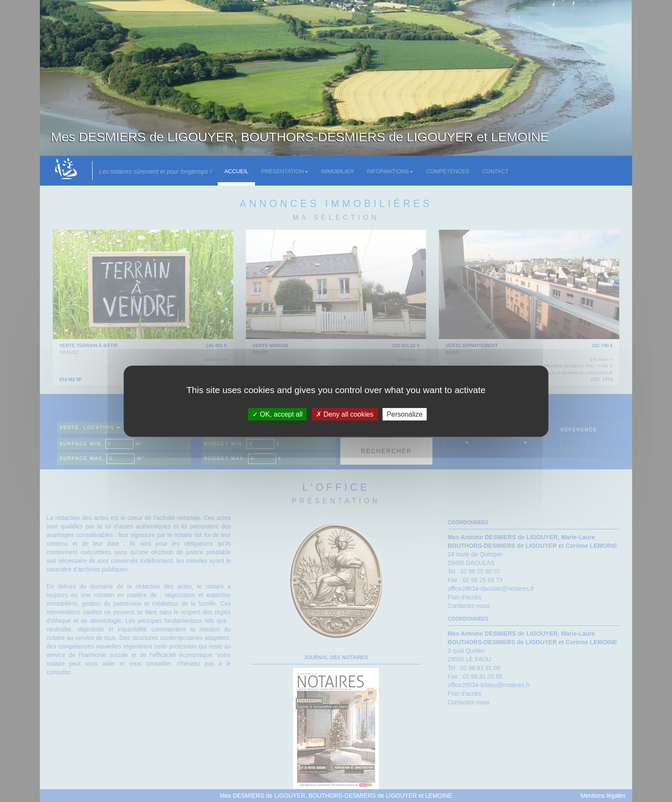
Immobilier (337, 171)
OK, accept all (277, 414)
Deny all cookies (345, 414)
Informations (390, 171)
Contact (495, 171)
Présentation (285, 171)
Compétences (447, 171)
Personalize (405, 414)
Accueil (236, 171)
